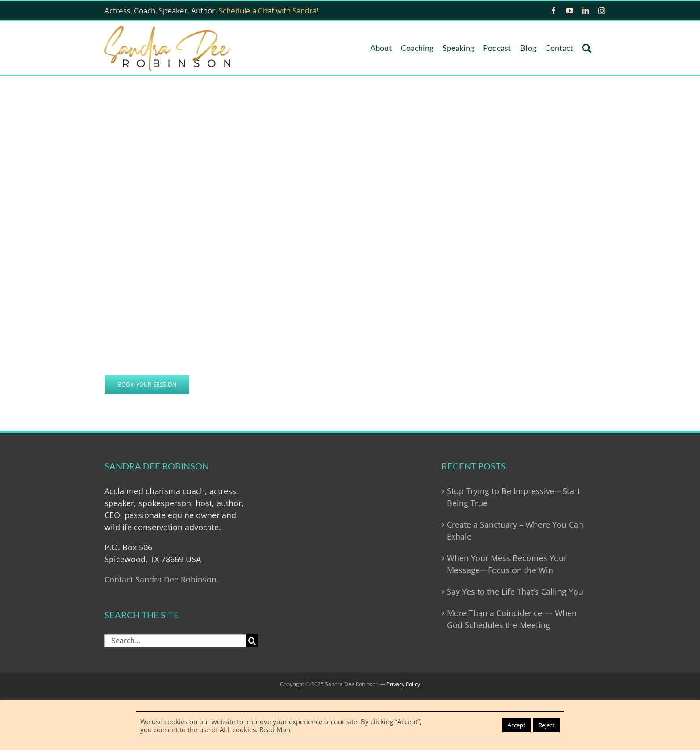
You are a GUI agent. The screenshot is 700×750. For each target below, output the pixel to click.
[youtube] (570, 11)
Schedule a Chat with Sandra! (269, 10)
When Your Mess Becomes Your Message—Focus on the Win (507, 564)
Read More (276, 729)
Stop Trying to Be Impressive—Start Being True (513, 497)
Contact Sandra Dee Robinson (160, 579)
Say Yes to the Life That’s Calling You (515, 591)
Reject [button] (546, 725)
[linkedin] (586, 11)
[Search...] (175, 641)
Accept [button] (517, 725)
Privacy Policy (403, 684)
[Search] (252, 641)
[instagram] (602, 11)
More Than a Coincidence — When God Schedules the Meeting (512, 619)
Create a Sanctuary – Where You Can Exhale (515, 530)
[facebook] (554, 11)
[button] (587, 48)
